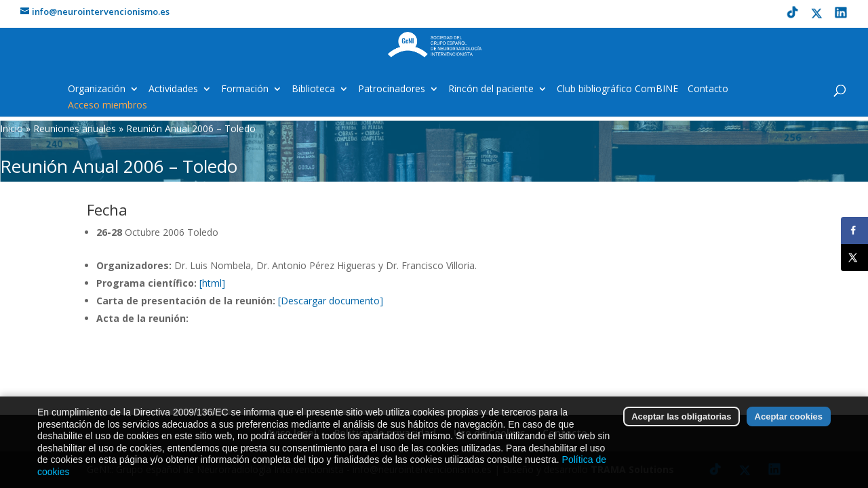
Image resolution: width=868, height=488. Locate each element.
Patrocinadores (392, 89)
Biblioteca (313, 89)
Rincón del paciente (491, 89)
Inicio (12, 128)
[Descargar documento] (331, 301)
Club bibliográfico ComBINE (617, 89)
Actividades (173, 89)
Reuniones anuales (75, 128)
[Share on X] (854, 258)
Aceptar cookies (789, 427)
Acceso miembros (107, 106)
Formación (245, 89)
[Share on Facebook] (854, 230)
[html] (212, 283)
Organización (97, 89)
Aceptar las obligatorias (681, 427)
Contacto (708, 89)
